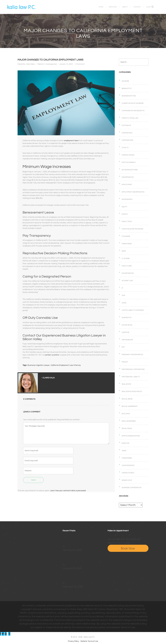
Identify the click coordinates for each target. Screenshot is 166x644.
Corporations (127, 140)
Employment (127, 185)
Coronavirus (127, 133)
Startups (125, 443)
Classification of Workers (133, 103)
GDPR (124, 251)
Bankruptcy (127, 88)
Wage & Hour (127, 480)
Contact (136, 7)
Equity (124, 207)
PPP (123, 347)
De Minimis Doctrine (130, 170)
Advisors (125, 81)
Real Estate (126, 384)
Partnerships (127, 340)
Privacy (125, 362)
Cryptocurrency (129, 162)
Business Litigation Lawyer (39, 366)
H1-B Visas (126, 258)
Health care (127, 266)
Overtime (126, 332)
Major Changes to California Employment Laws (50, 60)
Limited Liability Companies (133, 310)
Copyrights (126, 125)
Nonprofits (126, 318)
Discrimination (128, 177)
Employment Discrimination (133, 192)
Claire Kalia (30, 64)
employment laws (72, 141)
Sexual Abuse (127, 399)
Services (112, 7)
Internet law (127, 281)
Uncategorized (51, 64)
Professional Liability (131, 377)
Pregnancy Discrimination (132, 355)
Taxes (124, 451)
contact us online (52, 355)
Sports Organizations (131, 436)
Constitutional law (130, 118)
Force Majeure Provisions (132, 229)
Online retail (127, 325)
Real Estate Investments (132, 392)
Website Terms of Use (89, 641)
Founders (126, 236)
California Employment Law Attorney (66, 366)
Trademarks (127, 458)
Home (100, 7)
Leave (124, 303)
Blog (148, 7)
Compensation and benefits (133, 111)
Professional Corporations (133, 369)
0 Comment (80, 64)
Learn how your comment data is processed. (68, 491)
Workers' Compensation (132, 488)
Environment (127, 199)
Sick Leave (126, 414)
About (124, 7)
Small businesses (129, 421)
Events (125, 214)
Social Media (127, 428)
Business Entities (129, 96)
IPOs (123, 295)
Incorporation (128, 273)
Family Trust (127, 222)
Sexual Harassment (130, 406)
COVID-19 (125, 148)
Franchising (127, 244)
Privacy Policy (73, 641)
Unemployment (128, 473)
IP (122, 288)
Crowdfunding (128, 155)
